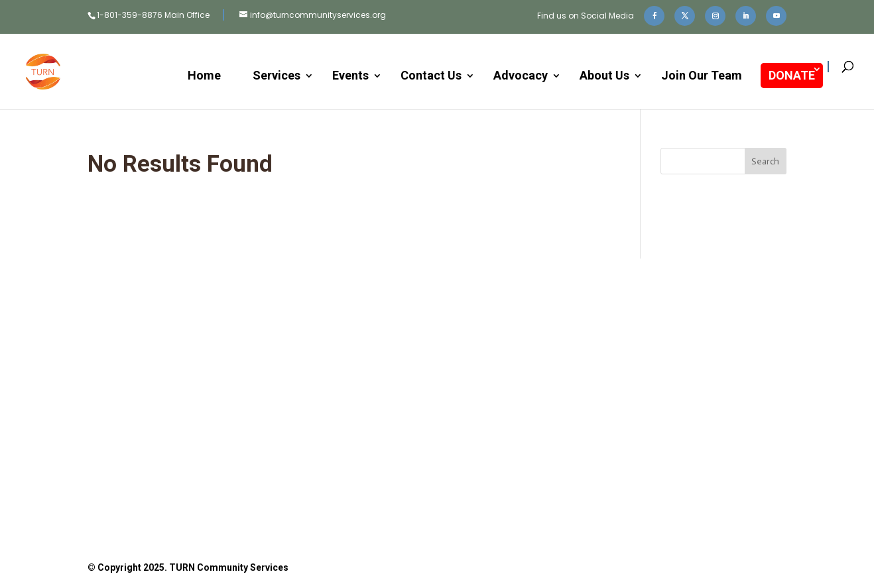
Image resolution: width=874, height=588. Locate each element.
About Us (604, 77)
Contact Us (431, 77)
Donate (300, 434)
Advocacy (521, 77)
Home (204, 77)
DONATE (792, 75)
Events (350, 77)
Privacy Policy (535, 497)
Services (277, 77)
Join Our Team (702, 77)
